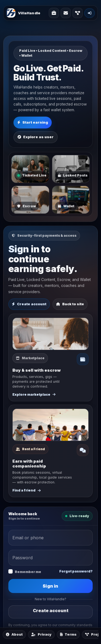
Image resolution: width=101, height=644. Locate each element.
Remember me (28, 572)
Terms (68, 634)
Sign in (50, 586)
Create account (29, 304)
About (14, 634)
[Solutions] (54, 13)
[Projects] (78, 13)
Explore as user (36, 137)
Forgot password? (76, 571)
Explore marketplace (34, 394)
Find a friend (27, 490)
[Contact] (66, 13)
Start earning (33, 122)
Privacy (41, 634)
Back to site (70, 304)
